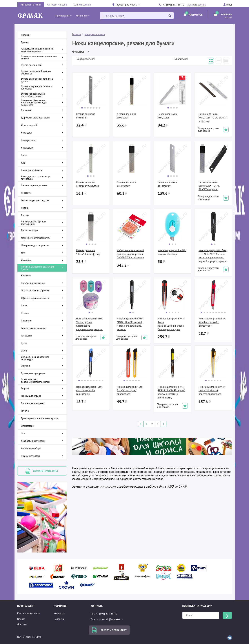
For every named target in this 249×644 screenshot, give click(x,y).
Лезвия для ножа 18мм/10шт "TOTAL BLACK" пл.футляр (209, 186)
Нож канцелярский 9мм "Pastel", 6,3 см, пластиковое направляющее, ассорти (89, 324)
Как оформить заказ (29, 613)
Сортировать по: (86, 59)
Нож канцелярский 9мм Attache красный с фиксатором (212, 322)
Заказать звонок (197, 5)
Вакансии (59, 619)
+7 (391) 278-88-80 (174, 5)
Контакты (59, 613)
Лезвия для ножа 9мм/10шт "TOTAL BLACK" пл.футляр (213, 117)
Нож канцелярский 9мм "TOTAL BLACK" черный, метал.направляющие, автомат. (130, 324)
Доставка (22, 624)
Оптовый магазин (57, 5)
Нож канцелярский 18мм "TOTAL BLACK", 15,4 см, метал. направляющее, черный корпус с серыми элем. (212, 256)
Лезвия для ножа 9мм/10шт (86, 116)
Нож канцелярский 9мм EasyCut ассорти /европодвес (130, 390)
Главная (77, 34)
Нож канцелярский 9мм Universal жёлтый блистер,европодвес (212, 390)
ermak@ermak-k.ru (112, 619)
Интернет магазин (31, 5)
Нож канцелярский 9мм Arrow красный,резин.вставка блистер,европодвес (171, 324)
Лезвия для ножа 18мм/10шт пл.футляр (88, 252)
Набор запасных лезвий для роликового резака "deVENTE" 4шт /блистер (130, 254)
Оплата (21, 619)
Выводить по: (180, 59)
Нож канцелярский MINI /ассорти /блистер (172, 252)
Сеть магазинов (82, 5)
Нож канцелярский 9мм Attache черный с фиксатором (89, 390)
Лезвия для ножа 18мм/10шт (126, 184)
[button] (132, 5)
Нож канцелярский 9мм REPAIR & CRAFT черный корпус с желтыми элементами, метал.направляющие (172, 392)
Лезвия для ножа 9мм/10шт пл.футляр (88, 184)
